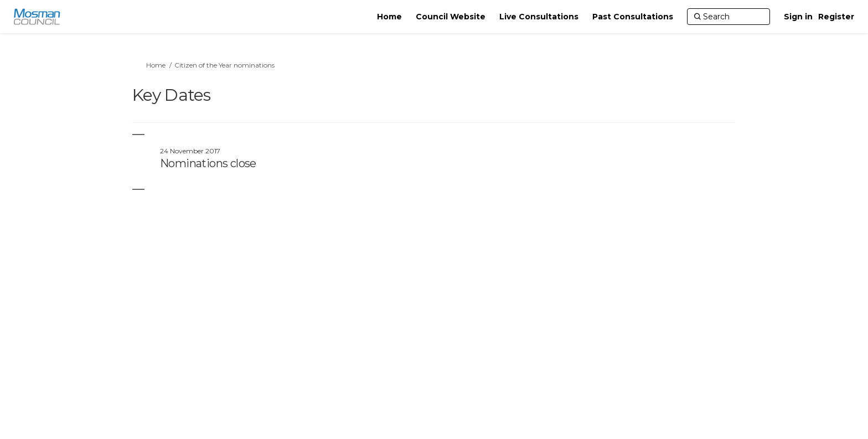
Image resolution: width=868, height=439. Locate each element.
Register (836, 17)
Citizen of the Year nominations (224, 65)
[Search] (728, 17)
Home (156, 65)
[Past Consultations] (633, 17)
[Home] (389, 17)
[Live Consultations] (539, 17)
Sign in (798, 17)
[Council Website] (451, 17)
